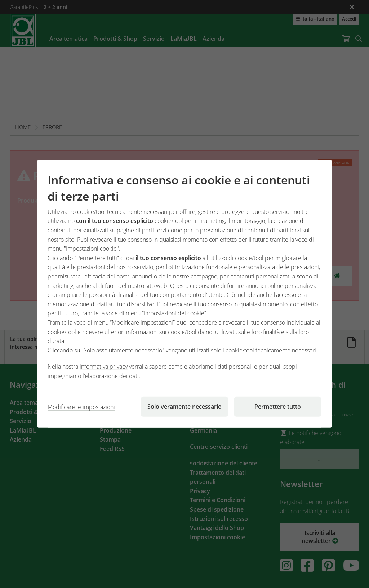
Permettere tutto (278, 407)
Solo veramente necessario (184, 407)
